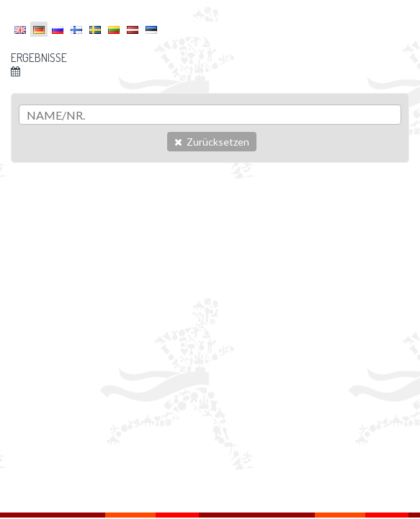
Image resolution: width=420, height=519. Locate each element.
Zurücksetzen (212, 142)
